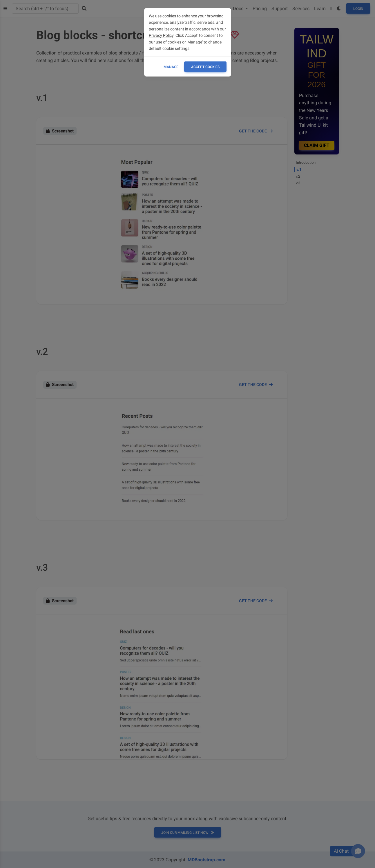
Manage (171, 67)
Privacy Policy (161, 35)
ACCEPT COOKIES (205, 67)
